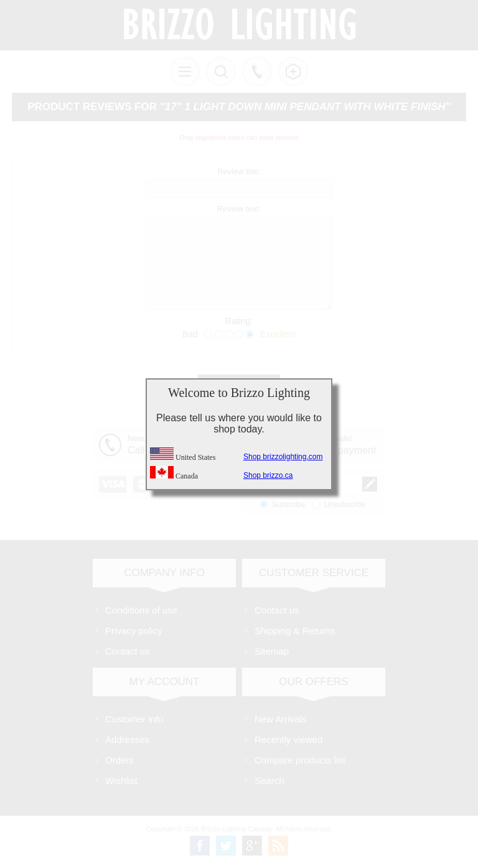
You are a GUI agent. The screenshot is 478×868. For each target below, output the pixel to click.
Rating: (239, 321)
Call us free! (257, 72)
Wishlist (121, 781)
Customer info (134, 719)
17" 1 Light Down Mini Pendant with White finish (305, 107)
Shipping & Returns (295, 631)
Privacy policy (134, 631)
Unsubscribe (345, 505)
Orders (119, 760)
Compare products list (300, 760)
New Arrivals (280, 719)
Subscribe (288, 505)
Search (269, 781)
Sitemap (272, 651)
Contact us (128, 651)
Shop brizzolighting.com (283, 457)
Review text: (239, 209)
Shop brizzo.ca (268, 475)
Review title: (239, 171)
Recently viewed (288, 740)
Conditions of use (141, 610)
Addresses (127, 740)
